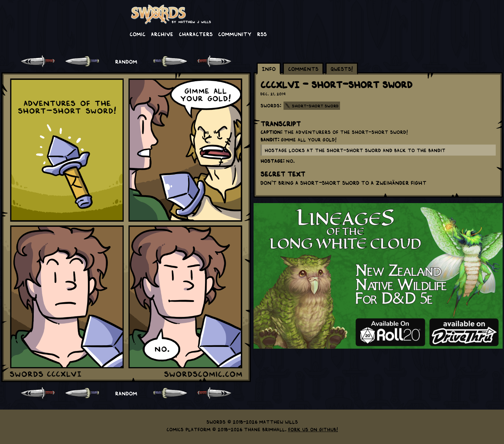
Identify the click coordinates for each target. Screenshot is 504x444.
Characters (196, 34)
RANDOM (126, 61)
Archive (162, 34)
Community (235, 34)
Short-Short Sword (315, 106)
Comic (137, 34)
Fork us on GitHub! (313, 429)
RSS (262, 34)
